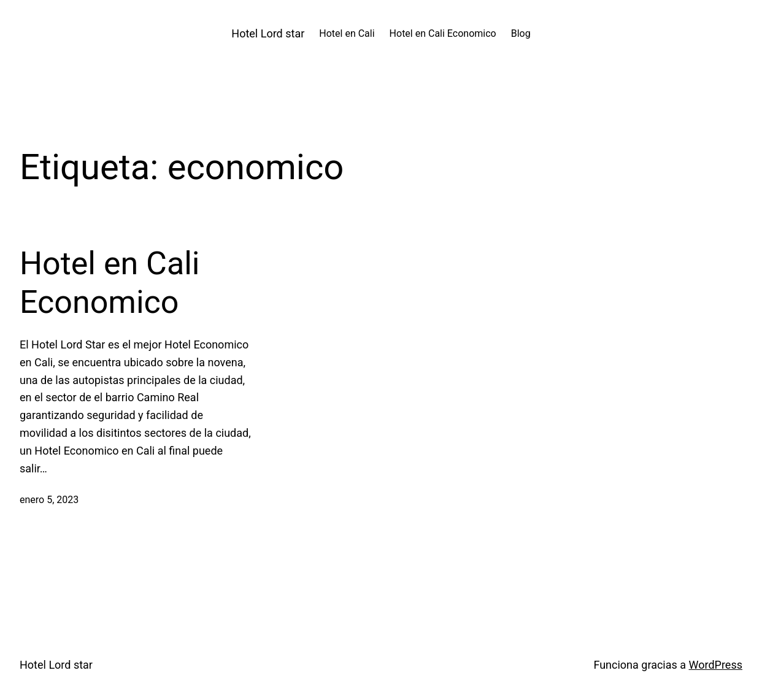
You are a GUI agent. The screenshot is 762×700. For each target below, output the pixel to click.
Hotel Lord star (268, 33)
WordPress (716, 665)
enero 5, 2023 (49, 500)
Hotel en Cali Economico (110, 283)
